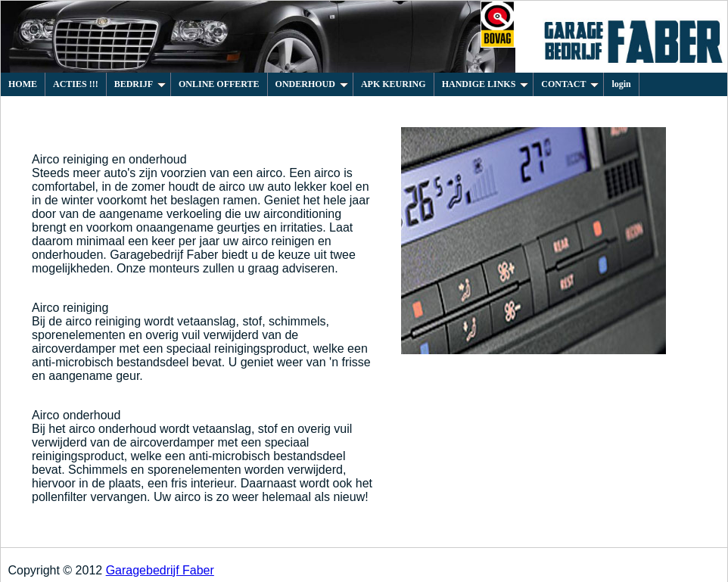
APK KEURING (394, 84)
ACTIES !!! (76, 84)
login (621, 84)
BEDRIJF (140, 84)
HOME (23, 84)
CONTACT (570, 84)
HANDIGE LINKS (485, 84)
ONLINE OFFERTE (219, 84)
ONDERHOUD (312, 84)
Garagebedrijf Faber (160, 570)
